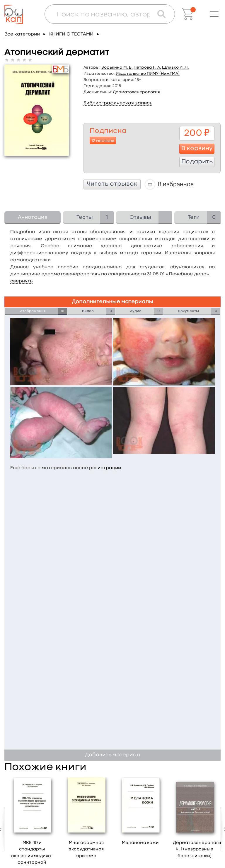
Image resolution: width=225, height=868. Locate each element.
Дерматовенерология (136, 92)
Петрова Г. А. (147, 67)
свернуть (21, 281)
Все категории (22, 34)
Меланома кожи (140, 843)
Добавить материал (112, 755)
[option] (86, 820)
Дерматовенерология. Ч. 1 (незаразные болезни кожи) (199, 850)
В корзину (197, 149)
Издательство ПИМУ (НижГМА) (148, 74)
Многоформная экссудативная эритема (86, 850)
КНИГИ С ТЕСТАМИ (71, 34)
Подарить (197, 162)
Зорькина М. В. (117, 67)
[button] (214, 14)
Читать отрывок (112, 184)
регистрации (105, 468)
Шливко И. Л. (175, 67)
